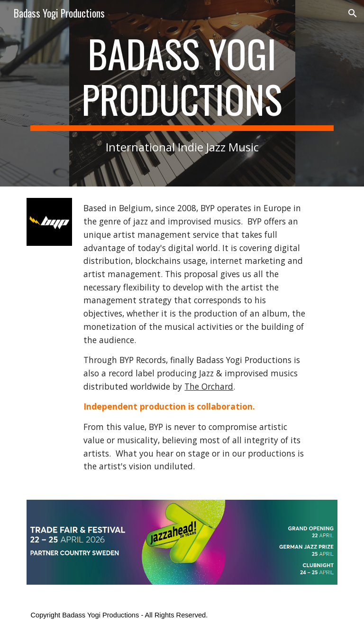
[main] (182, 93)
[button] (353, 13)
